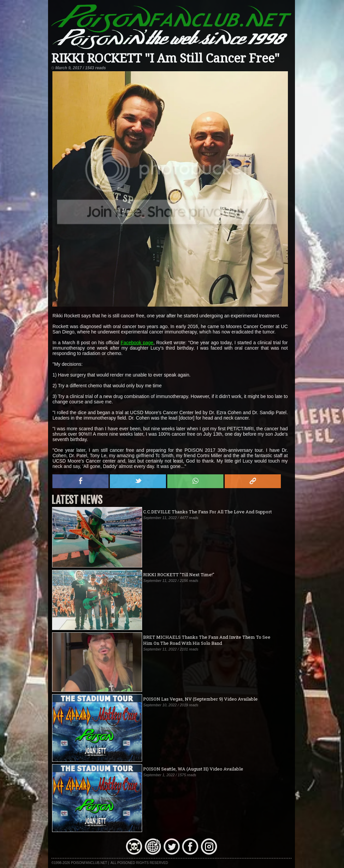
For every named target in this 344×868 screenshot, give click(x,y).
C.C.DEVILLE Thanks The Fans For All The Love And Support (207, 512)
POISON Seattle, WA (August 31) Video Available (193, 769)
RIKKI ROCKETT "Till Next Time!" (179, 575)
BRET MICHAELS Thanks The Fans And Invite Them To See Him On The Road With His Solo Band (207, 640)
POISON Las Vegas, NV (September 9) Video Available (200, 699)
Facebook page (137, 343)
